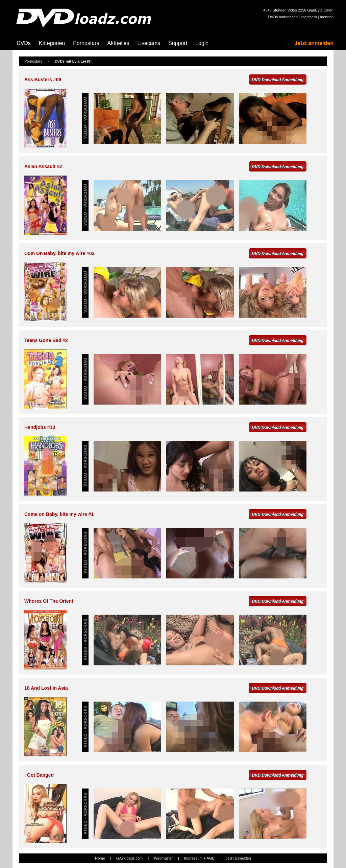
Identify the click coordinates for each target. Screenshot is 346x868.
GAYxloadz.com (129, 858)
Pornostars (86, 43)
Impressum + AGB (199, 858)
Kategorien (52, 43)
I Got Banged (39, 775)
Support (178, 43)
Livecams (149, 43)
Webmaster (164, 858)
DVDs (24, 43)
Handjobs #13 (40, 427)
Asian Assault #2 (43, 166)
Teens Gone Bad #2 (46, 340)
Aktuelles (118, 43)
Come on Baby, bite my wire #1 (59, 514)
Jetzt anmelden (314, 43)
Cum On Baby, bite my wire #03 (59, 253)
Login (202, 43)
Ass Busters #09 (43, 79)
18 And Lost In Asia (46, 688)
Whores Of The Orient (49, 601)
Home (100, 858)
